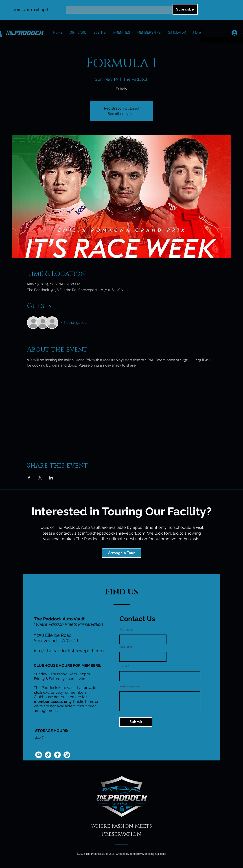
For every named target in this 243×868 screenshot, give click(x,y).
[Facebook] (57, 755)
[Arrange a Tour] (121, 553)
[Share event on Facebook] (29, 478)
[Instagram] (67, 755)
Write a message (130, 687)
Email (70, 4)
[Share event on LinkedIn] (51, 478)
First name (126, 630)
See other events (122, 114)
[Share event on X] (40, 478)
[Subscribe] (185, 9)
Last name (126, 647)
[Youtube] (39, 755)
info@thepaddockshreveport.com (114, 533)
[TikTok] (48, 755)
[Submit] (136, 722)
